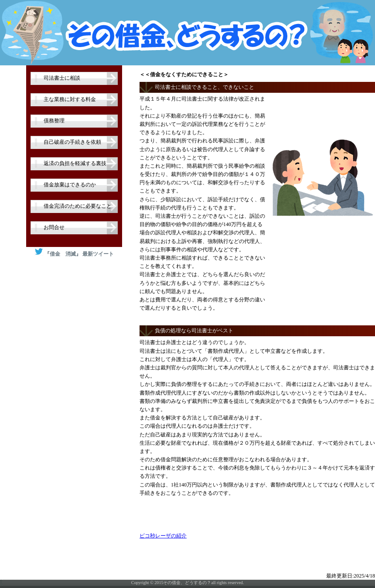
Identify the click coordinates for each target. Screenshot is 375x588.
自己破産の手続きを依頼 (72, 142)
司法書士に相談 (62, 78)
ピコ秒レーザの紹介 (163, 536)
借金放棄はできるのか (70, 185)
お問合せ (54, 227)
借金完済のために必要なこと (78, 206)
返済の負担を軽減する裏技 (75, 163)
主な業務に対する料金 (70, 99)
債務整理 (54, 121)
